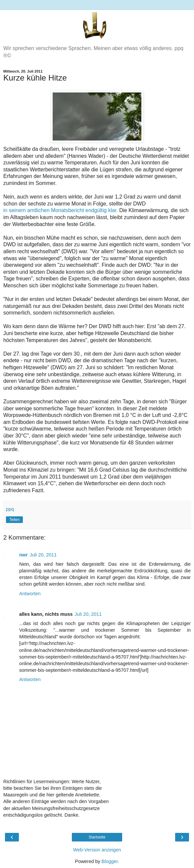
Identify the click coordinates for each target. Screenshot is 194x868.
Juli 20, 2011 (43, 555)
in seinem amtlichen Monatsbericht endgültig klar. (61, 210)
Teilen (14, 520)
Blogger (110, 861)
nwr (24, 555)
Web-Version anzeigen (97, 850)
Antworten (30, 594)
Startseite (97, 837)
